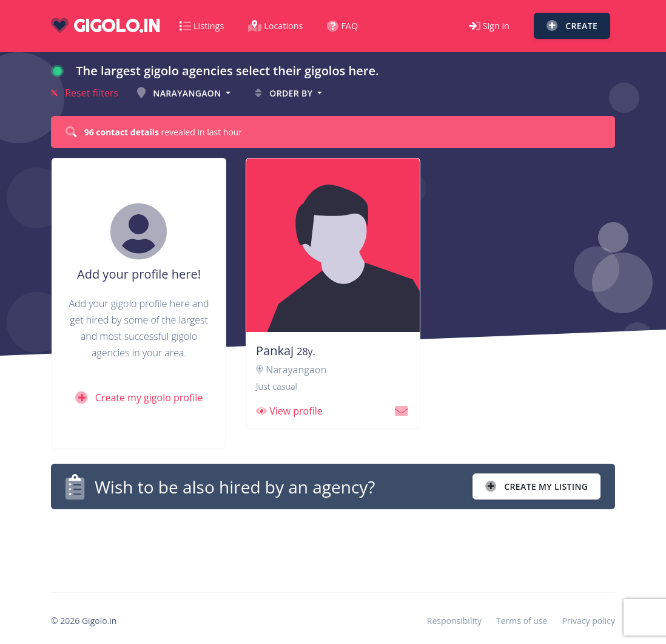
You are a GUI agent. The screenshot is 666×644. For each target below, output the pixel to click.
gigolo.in (106, 26)
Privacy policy (588, 621)
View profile (289, 411)
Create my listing (536, 486)
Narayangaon (180, 93)
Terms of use (522, 621)
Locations (275, 26)
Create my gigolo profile (139, 398)
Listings (202, 26)
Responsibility (454, 621)
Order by (285, 93)
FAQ (342, 26)
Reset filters (85, 93)
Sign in (489, 26)
